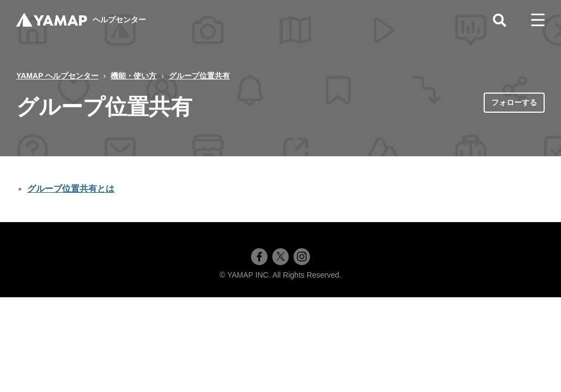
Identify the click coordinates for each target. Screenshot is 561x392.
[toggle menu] (538, 20)
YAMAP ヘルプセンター (57, 76)
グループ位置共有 (199, 76)
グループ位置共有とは (71, 189)
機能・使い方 (133, 76)
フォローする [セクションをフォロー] (514, 102)
